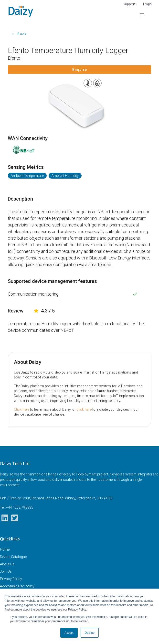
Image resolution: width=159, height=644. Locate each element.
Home (5, 549)
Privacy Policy (11, 579)
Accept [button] (69, 633)
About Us (7, 564)
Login (147, 4)
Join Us (6, 571)
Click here (22, 409)
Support (129, 4)
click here (84, 409)
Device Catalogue (13, 557)
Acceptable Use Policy (17, 586)
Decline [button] (90, 633)
